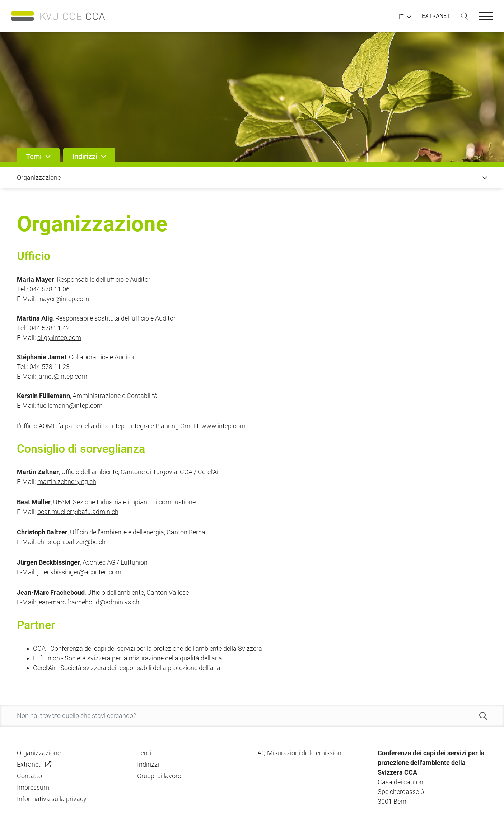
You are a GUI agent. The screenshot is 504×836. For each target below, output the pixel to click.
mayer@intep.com (63, 299)
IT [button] (401, 17)
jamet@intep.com (62, 376)
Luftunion (46, 658)
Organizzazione (39, 753)
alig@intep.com (59, 338)
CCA (39, 648)
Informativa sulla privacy (52, 799)
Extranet (29, 764)
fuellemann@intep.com (70, 405)
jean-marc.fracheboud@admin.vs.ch (88, 602)
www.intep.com (223, 426)
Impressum (33, 787)
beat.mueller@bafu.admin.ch (78, 512)
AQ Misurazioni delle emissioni (300, 753)
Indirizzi (148, 764)
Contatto (29, 776)
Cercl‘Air (44, 668)
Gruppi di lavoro (159, 776)
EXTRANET (436, 16)
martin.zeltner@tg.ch (67, 482)
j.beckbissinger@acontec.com (79, 572)
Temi (144, 753)
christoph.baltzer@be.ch (71, 542)
